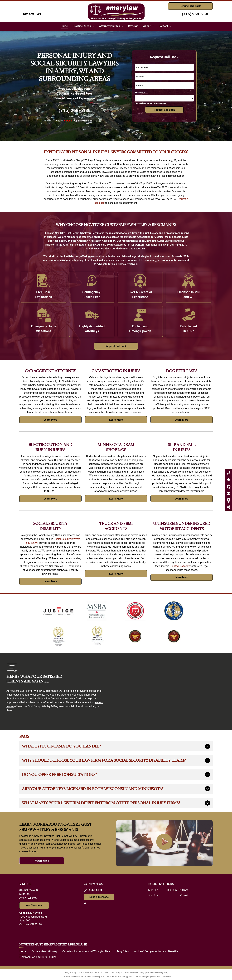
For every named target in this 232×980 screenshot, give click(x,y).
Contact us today (180, 566)
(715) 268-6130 (196, 14)
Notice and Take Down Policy (133, 972)
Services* (140, 93)
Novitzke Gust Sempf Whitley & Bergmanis (53, 945)
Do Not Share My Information (90, 972)
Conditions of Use (111, 972)
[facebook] (85, 904)
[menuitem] (64, 26)
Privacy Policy (69, 972)
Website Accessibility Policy (157, 972)
